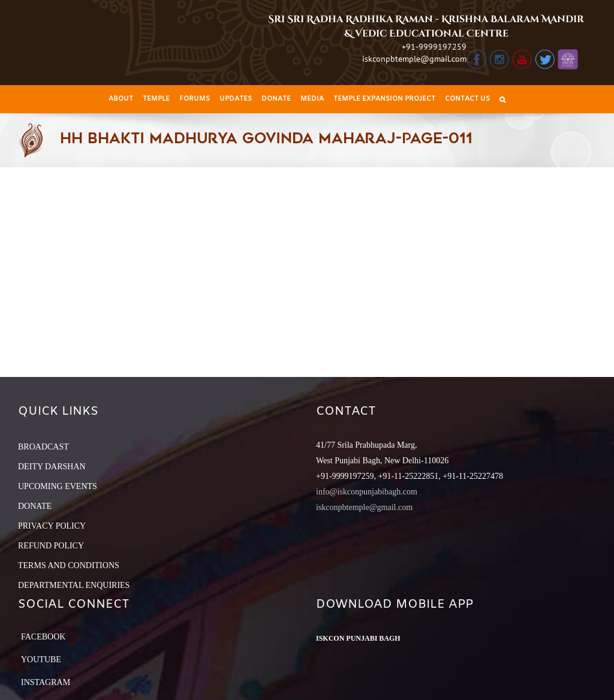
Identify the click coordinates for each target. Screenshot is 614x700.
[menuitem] (121, 99)
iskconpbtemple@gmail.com (414, 59)
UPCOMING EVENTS (58, 486)
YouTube (41, 660)
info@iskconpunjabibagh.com (367, 492)
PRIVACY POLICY (52, 526)
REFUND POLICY (51, 546)
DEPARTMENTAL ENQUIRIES (74, 585)
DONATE (35, 506)
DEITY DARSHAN (52, 467)
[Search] (502, 99)
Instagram (46, 682)
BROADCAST (43, 447)
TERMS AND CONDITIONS (69, 565)
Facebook (43, 637)
